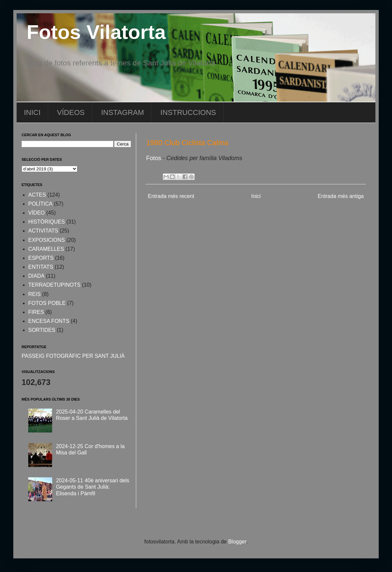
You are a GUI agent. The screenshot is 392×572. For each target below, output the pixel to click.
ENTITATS (41, 267)
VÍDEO (37, 213)
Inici (256, 196)
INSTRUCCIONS (188, 112)
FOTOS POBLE (47, 303)
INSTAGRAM (122, 112)
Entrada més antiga (341, 196)
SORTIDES (42, 330)
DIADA (36, 276)
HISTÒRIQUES (47, 222)
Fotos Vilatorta (96, 32)
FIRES (36, 312)
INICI (32, 112)
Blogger (237, 542)
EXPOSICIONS (47, 240)
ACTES (37, 195)
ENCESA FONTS (49, 321)
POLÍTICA (40, 204)
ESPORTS (41, 258)
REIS (34, 294)
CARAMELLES (46, 249)
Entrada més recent (171, 196)
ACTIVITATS (43, 231)
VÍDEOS (71, 112)
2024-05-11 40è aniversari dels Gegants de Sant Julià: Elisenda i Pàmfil (93, 487)
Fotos (154, 158)
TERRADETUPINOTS (54, 285)
